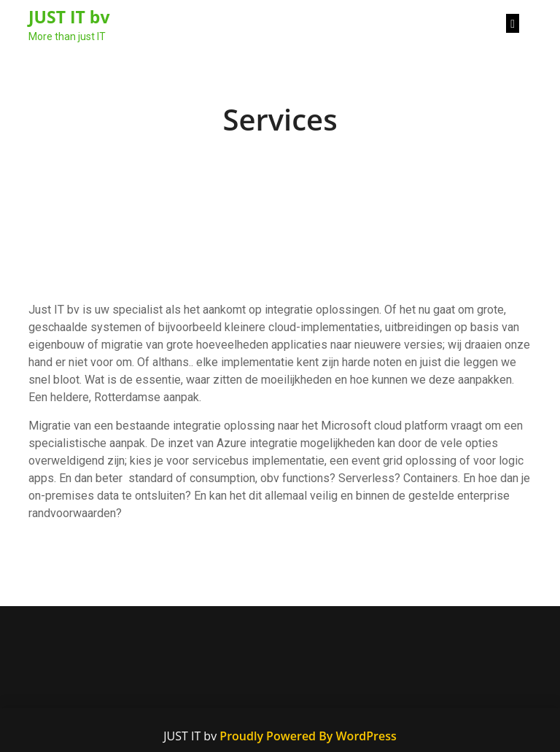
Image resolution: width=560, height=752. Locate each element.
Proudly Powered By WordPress (308, 736)
